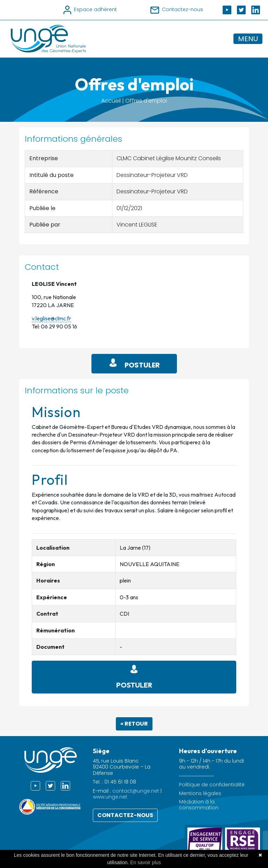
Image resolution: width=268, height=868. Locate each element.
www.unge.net (110, 797)
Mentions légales (200, 793)
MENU (248, 39)
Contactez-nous (125, 815)
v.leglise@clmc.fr (51, 318)
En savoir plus (146, 862)
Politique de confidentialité (212, 785)
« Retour (134, 724)
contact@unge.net (136, 791)
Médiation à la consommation (199, 805)
